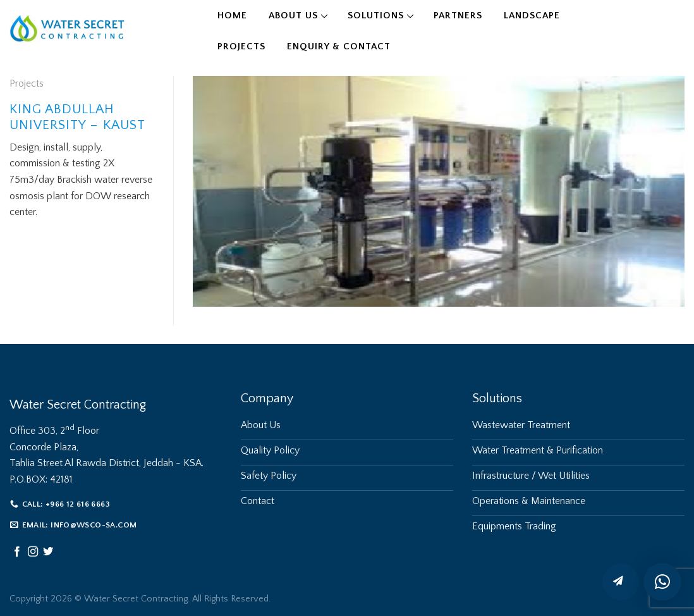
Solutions (376, 15)
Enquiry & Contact (339, 46)
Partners (458, 15)
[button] (662, 582)
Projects (241, 46)
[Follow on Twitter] (48, 552)
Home (232, 15)
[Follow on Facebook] (17, 552)
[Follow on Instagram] (33, 552)
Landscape (532, 15)
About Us (293, 15)
